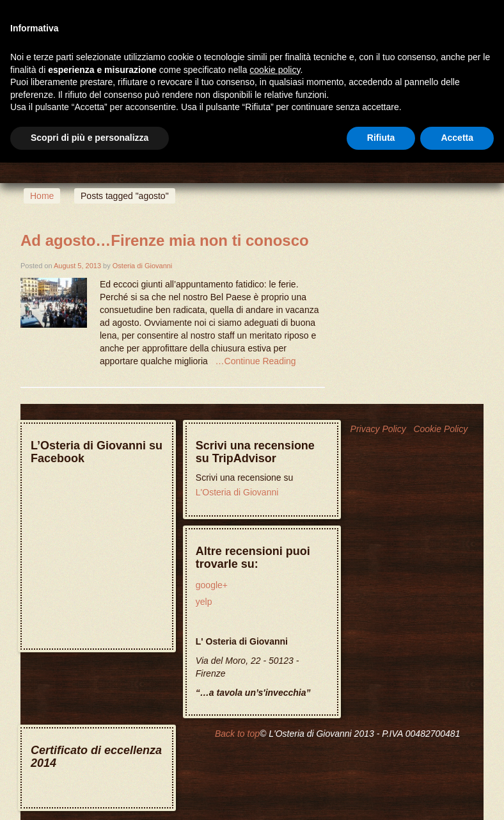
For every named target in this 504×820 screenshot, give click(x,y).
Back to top (237, 734)
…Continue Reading (256, 361)
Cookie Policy (440, 429)
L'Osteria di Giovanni (237, 492)
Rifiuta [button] (381, 138)
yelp (204, 602)
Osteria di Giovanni (143, 266)
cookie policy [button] (275, 70)
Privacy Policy (378, 429)
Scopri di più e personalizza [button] (90, 138)
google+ (212, 585)
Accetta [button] (457, 138)
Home (42, 196)
